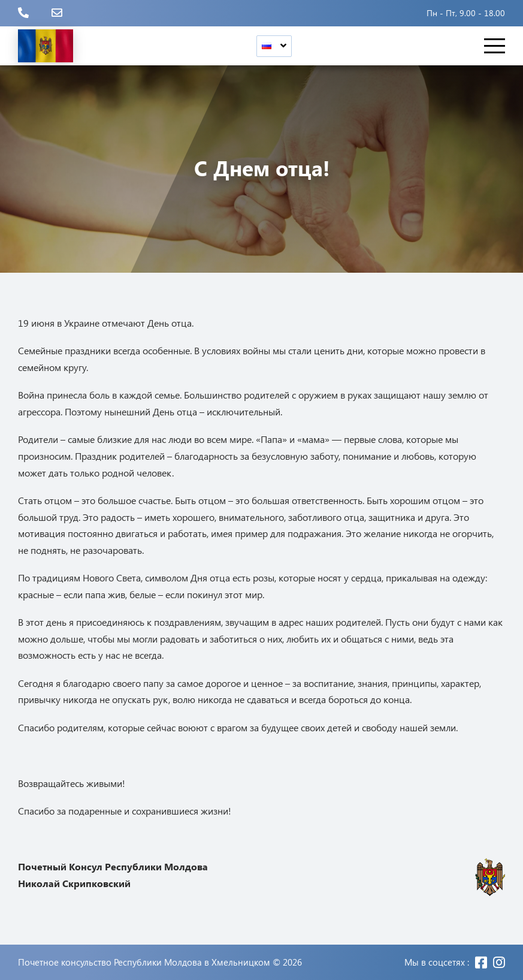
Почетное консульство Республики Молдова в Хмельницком (144, 962)
